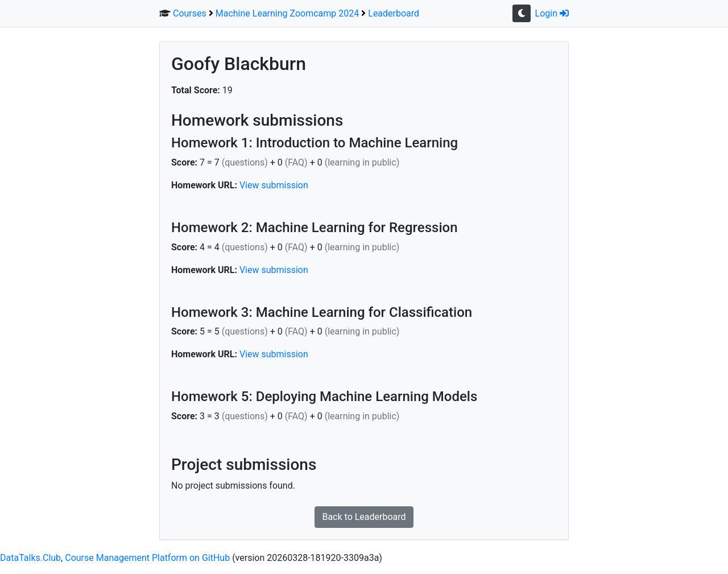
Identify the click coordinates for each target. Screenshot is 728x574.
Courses (190, 13)
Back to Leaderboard (364, 517)
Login (552, 13)
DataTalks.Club (30, 558)
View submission (274, 185)
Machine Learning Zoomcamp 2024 (288, 13)
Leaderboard (394, 13)
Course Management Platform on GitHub (147, 558)
